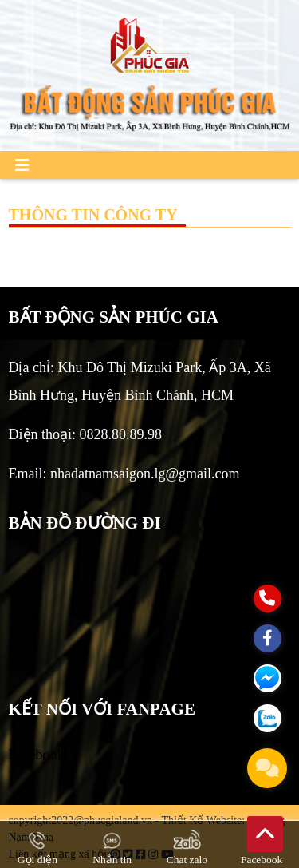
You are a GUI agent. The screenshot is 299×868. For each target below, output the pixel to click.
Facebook (37, 755)
